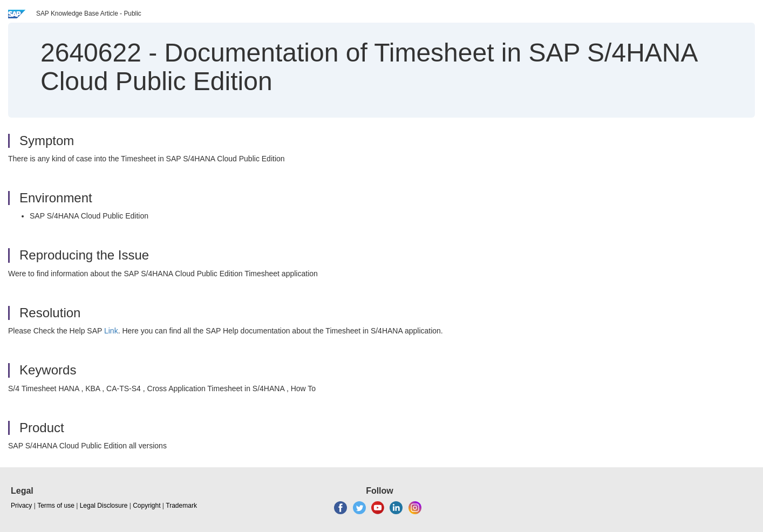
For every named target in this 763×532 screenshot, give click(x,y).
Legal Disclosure (104, 506)
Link (111, 331)
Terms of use (56, 506)
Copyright (147, 506)
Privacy (21, 506)
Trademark (181, 506)
